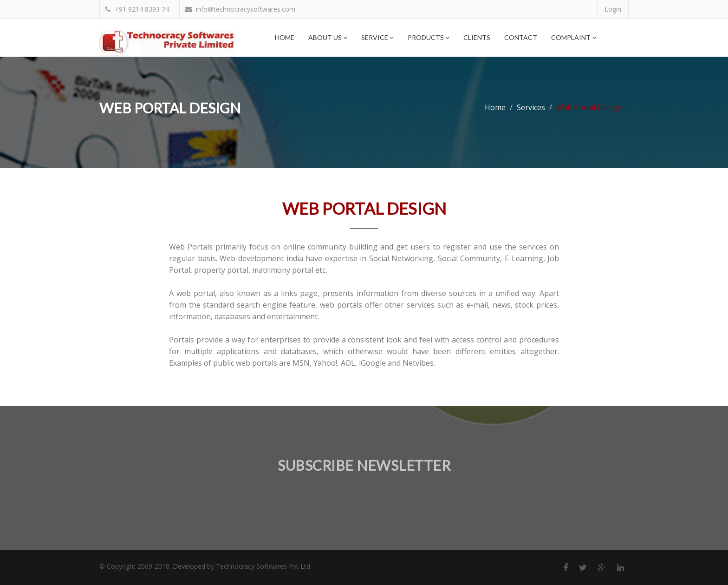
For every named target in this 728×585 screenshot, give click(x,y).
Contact (521, 37)
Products (429, 37)
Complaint (574, 37)
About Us (328, 37)
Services (531, 107)
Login (613, 9)
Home (285, 37)
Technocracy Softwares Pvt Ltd (263, 566)
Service (377, 37)
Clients (477, 37)
